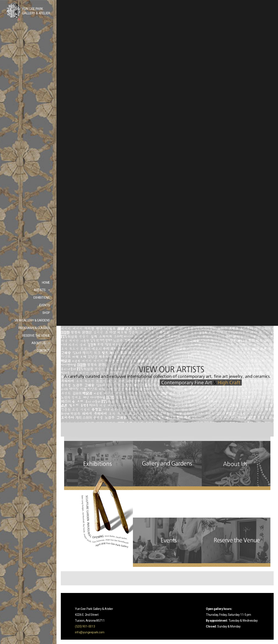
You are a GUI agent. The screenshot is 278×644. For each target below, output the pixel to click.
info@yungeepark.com (90, 632)
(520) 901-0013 (85, 626)
